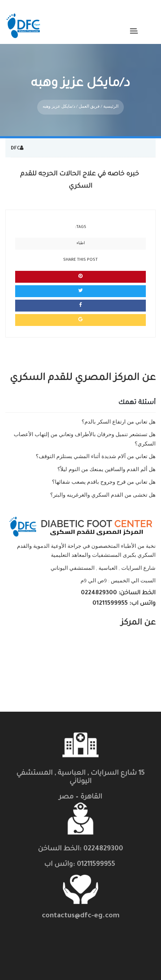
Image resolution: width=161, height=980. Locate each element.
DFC (15, 143)
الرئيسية (111, 102)
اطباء (81, 238)
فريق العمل (89, 102)
